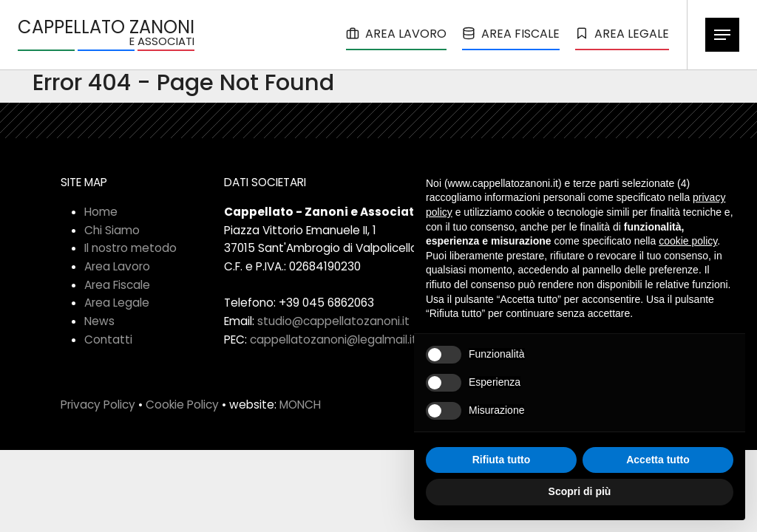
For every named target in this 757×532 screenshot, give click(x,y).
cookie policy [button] (688, 241)
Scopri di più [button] (580, 491)
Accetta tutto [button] (658, 460)
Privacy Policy (98, 405)
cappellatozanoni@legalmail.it (333, 340)
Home (101, 212)
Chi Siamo (112, 230)
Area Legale (117, 303)
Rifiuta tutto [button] (502, 460)
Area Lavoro (117, 266)
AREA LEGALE (622, 34)
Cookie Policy (182, 405)
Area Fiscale (117, 285)
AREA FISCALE (511, 34)
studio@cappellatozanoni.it (333, 321)
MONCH (300, 405)
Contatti (108, 340)
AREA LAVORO (396, 34)
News (99, 321)
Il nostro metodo (130, 248)
